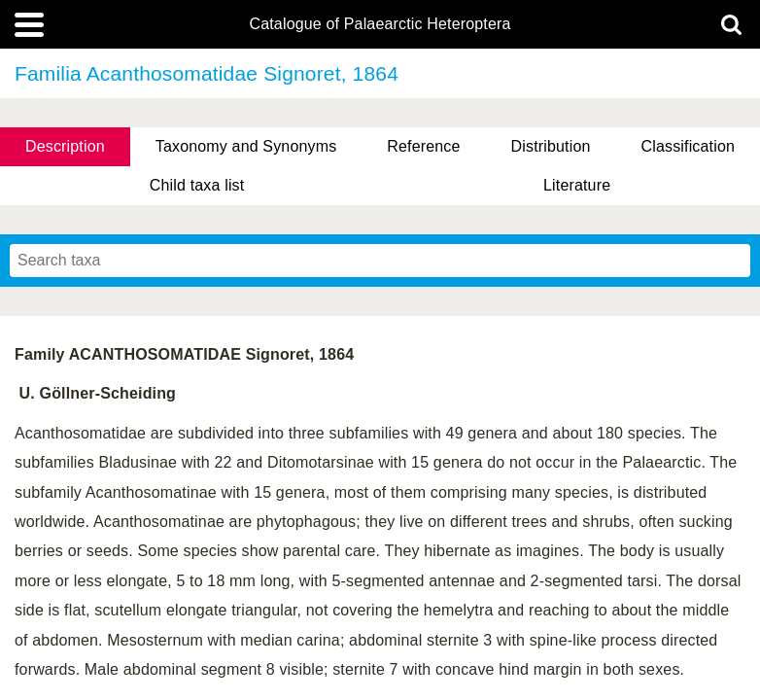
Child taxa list (197, 185)
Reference (423, 146)
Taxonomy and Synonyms (246, 146)
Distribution (551, 146)
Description (65, 146)
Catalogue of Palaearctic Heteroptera (380, 24)
